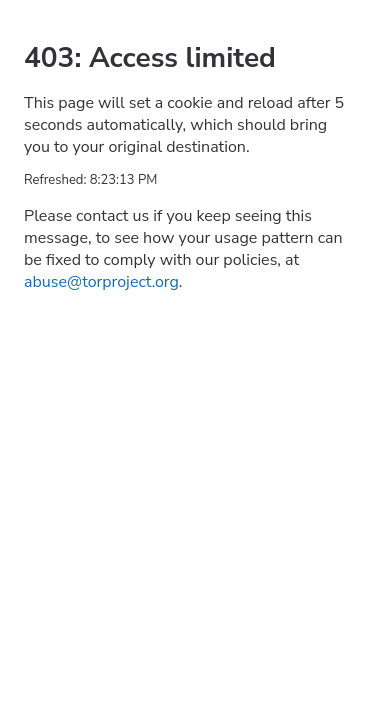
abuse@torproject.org (101, 282)
